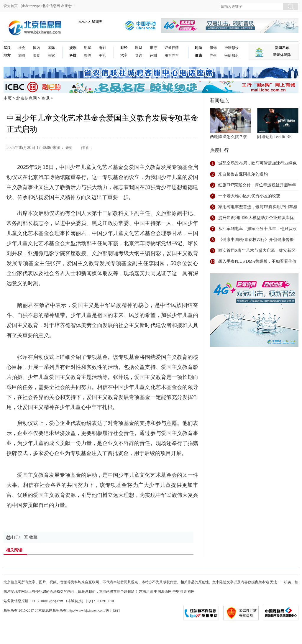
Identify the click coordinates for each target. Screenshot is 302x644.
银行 (153, 48)
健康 (198, 55)
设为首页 (11, 6)
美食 (37, 55)
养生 (213, 55)
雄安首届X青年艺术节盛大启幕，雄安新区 (257, 250)
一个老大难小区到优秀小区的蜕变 (249, 196)
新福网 (189, 592)
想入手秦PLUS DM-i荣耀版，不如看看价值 (257, 261)
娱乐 (73, 48)
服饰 (213, 48)
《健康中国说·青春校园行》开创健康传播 (256, 240)
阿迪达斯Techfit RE (274, 137)
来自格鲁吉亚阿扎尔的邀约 (243, 174)
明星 (88, 48)
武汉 (7, 48)
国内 (37, 48)
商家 (51, 55)
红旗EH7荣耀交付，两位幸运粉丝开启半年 (257, 185)
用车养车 (172, 55)
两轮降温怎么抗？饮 (229, 137)
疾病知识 (232, 55)
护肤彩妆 (232, 48)
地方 (7, 55)
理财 (139, 48)
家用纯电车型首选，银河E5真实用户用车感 (258, 207)
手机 (102, 55)
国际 (51, 48)
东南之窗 (146, 592)
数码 (88, 55)
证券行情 (172, 48)
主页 (8, 98)
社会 (22, 48)
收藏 (33, 537)
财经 (124, 48)
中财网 (178, 592)
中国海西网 (163, 592)
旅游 (22, 55)
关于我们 (113, 610)
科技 (73, 55)
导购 (139, 55)
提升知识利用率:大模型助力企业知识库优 (256, 218)
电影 (102, 48)
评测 (153, 55)
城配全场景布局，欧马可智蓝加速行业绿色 (257, 163)
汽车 (124, 55)
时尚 (198, 48)
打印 (16, 537)
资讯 (45, 98)
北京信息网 (27, 98)
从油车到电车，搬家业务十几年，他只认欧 (257, 229)
